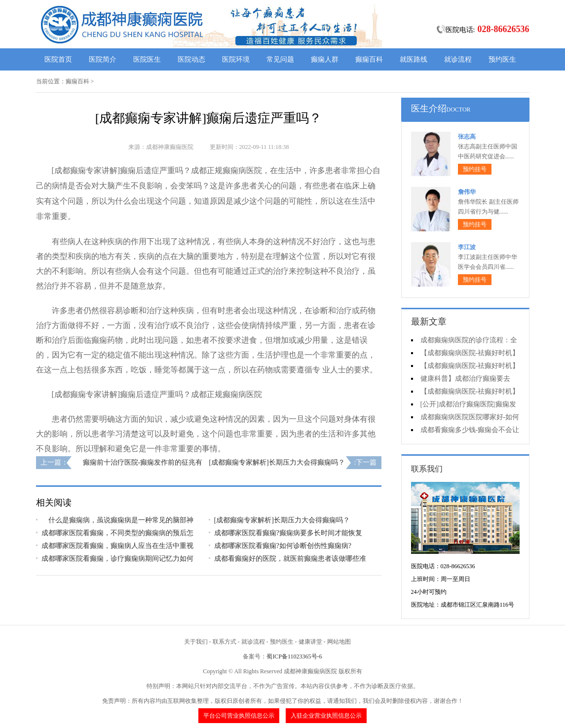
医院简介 (103, 59)
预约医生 (502, 59)
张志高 (467, 137)
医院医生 (147, 59)
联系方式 (225, 642)
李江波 (467, 247)
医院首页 (58, 59)
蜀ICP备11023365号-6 (294, 656)
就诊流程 (458, 59)
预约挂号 (475, 169)
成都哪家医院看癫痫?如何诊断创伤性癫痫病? (283, 546)
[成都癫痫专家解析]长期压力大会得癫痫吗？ (277, 462)
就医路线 (414, 59)
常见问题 (280, 59)
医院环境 (236, 59)
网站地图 (339, 642)
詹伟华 (467, 192)
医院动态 (191, 59)
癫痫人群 (325, 59)
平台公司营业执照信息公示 (239, 716)
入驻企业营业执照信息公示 (326, 716)
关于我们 (196, 642)
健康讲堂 (310, 642)
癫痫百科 (369, 59)
